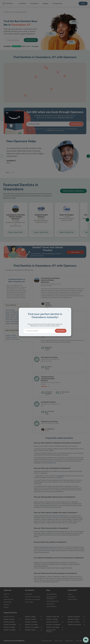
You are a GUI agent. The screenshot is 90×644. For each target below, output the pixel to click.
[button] (61, 331)
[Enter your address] (41, 331)
